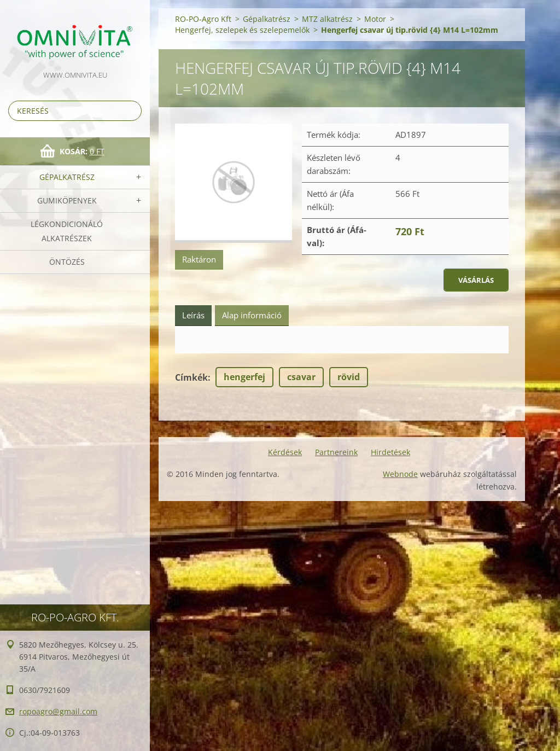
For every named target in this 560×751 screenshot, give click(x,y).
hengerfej (244, 377)
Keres (131, 111)
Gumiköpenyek (67, 200)
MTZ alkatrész (327, 19)
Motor (375, 19)
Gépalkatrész (67, 177)
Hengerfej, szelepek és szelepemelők (242, 30)
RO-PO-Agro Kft (203, 19)
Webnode (400, 474)
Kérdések (285, 452)
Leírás (193, 315)
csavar (301, 377)
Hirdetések (390, 452)
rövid (349, 377)
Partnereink (336, 452)
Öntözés (67, 262)
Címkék (191, 377)
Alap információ (252, 315)
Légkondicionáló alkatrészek (67, 231)
